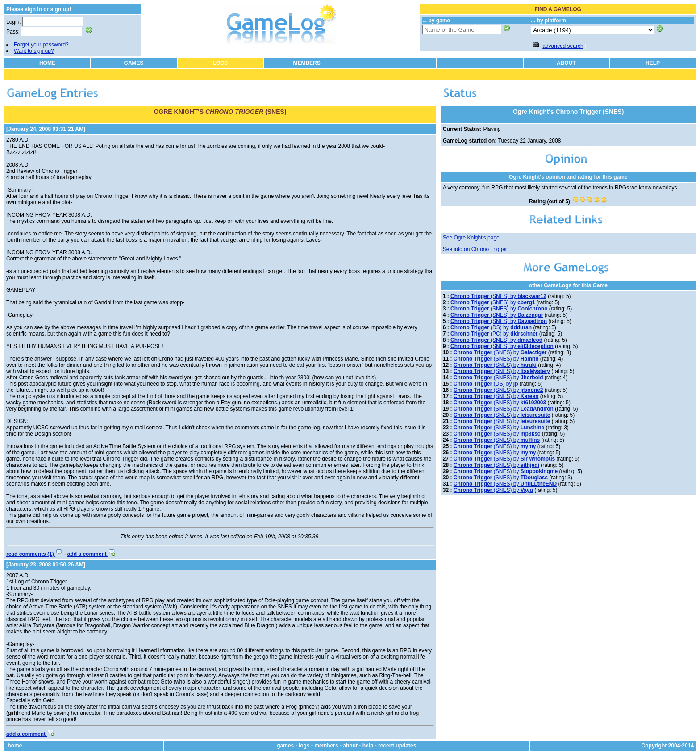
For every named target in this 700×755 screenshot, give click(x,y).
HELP (653, 63)
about (350, 746)
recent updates (397, 746)
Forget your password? (41, 45)
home (15, 746)
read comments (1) (34, 554)
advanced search (563, 46)
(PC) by (494, 334)
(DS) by (491, 327)
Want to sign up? (34, 51)
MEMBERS (306, 63)
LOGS (220, 63)
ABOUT (566, 63)
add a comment (91, 554)
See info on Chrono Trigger (475, 249)
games (285, 746)
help (368, 746)
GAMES (134, 63)
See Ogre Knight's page (471, 238)
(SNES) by (498, 296)
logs (304, 746)
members (326, 746)
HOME (47, 63)
